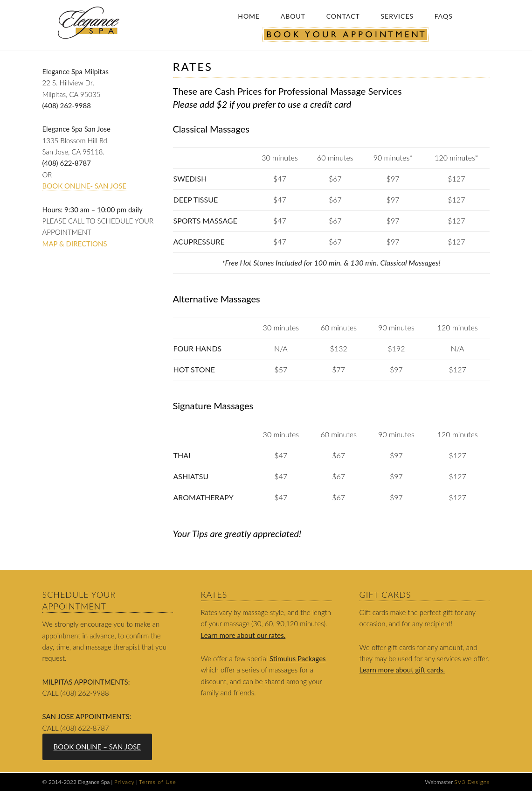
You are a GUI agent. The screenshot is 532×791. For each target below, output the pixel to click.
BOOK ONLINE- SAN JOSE (84, 186)
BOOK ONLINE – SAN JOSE (97, 747)
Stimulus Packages (298, 658)
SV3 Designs (472, 782)
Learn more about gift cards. (402, 670)
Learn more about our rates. (243, 635)
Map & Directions (75, 244)
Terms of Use (157, 782)
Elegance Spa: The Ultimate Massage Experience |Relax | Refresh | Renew (91, 23)
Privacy (124, 782)
